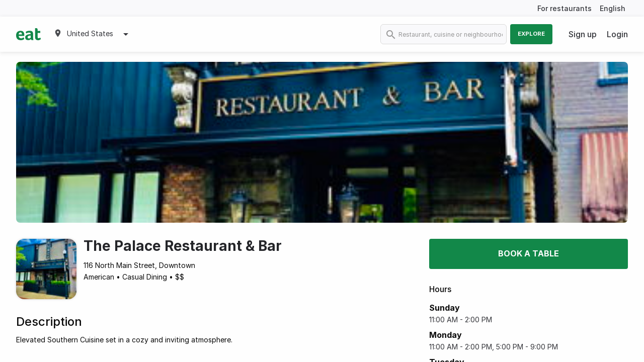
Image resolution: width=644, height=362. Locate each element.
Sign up (583, 34)
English (613, 8)
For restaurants (565, 8)
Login (617, 34)
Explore (531, 34)
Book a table (529, 253)
